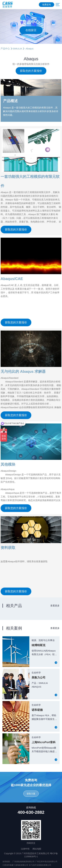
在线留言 (31, 30)
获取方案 (31, 794)
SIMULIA (17, 49)
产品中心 (5, 49)
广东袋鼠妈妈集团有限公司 (23, 862)
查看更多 (55, 606)
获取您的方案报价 (31, 71)
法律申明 (25, 849)
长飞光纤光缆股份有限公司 (40, 865)
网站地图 (37, 849)
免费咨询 (46, 5)
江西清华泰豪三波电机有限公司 (15, 865)
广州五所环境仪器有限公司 (46, 862)
